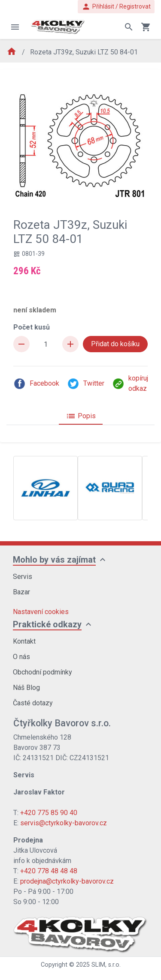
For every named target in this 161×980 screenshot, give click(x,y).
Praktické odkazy (47, 624)
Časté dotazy (33, 703)
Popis (81, 416)
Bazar (21, 592)
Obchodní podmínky (43, 672)
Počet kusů (32, 327)
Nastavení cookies (41, 612)
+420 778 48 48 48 (49, 871)
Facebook (36, 384)
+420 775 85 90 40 (49, 813)
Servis (23, 577)
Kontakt (24, 641)
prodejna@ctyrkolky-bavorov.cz (67, 881)
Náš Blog (26, 688)
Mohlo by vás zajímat (54, 560)
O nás (21, 657)
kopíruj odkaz (130, 383)
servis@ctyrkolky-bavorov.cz (64, 823)
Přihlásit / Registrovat (116, 7)
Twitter (86, 384)
